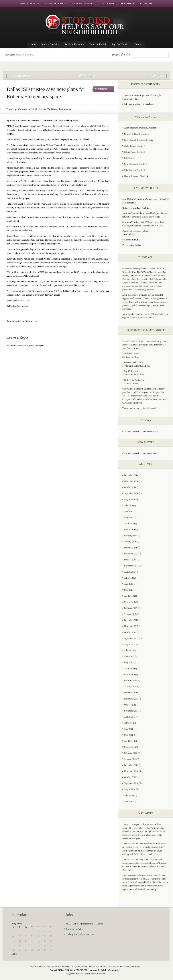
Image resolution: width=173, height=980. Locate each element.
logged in (22, 346)
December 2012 (131, 620)
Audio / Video (106, 4)
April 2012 (129, 669)
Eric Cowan (129, 158)
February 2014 (131, 536)
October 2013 (130, 560)
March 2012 (129, 675)
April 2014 (129, 523)
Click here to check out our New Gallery (140, 432)
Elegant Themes (83, 974)
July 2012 (128, 650)
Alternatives (127, 4)
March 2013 (129, 602)
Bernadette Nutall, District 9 (137, 134)
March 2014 (129, 529)
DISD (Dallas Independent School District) (85, 924)
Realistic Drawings (74, 45)
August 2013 (130, 572)
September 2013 (131, 566)
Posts (19, 55)
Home (33, 45)
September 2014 (131, 493)
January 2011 (130, 759)
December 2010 (131, 765)
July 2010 (128, 795)
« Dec (14, 954)
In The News (50, 109)
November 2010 (131, 771)
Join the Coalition (50, 45)
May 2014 (129, 517)
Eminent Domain (30, 4)
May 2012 (129, 662)
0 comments (101, 89)
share (83, 76)
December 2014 (131, 475)
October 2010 (130, 777)
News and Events (83, 4)
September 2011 (131, 711)
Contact (139, 45)
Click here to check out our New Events (140, 453)
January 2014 (130, 542)
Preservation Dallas (75, 929)
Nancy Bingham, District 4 (136, 176)
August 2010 (130, 789)
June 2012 (129, 656)
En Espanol (147, 4)
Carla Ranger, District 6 (135, 146)
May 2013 (129, 590)
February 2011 (131, 753)
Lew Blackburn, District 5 (136, 164)
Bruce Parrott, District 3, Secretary (139, 140)
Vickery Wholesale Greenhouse (80, 934)
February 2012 (131, 681)
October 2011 (130, 705)
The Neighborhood (56, 4)
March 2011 (129, 747)
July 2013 (128, 578)
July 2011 (128, 723)
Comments (28, 55)
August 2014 (130, 499)
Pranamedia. (100, 974)
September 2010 (131, 783)
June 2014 (129, 511)
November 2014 (131, 481)
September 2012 (131, 638)
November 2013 (131, 554)
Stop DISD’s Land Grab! (159, 76)
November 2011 (131, 699)
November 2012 (131, 626)
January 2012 (130, 687)
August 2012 (130, 644)
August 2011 (130, 717)
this (91, 76)
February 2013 (131, 608)
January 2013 (130, 614)
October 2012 (130, 632)
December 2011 (131, 693)
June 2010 (129, 801)
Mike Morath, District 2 (135, 170)
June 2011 (129, 729)
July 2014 (128, 505)
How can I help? (98, 45)
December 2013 (131, 548)
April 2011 (129, 741)
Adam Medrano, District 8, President (140, 128)
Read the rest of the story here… (22, 321)
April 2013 (129, 596)
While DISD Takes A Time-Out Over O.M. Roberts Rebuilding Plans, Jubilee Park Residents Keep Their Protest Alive (17, 76)
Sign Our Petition (120, 45)
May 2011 (129, 735)
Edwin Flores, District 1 (135, 152)
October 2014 (130, 487)
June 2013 (129, 584)
